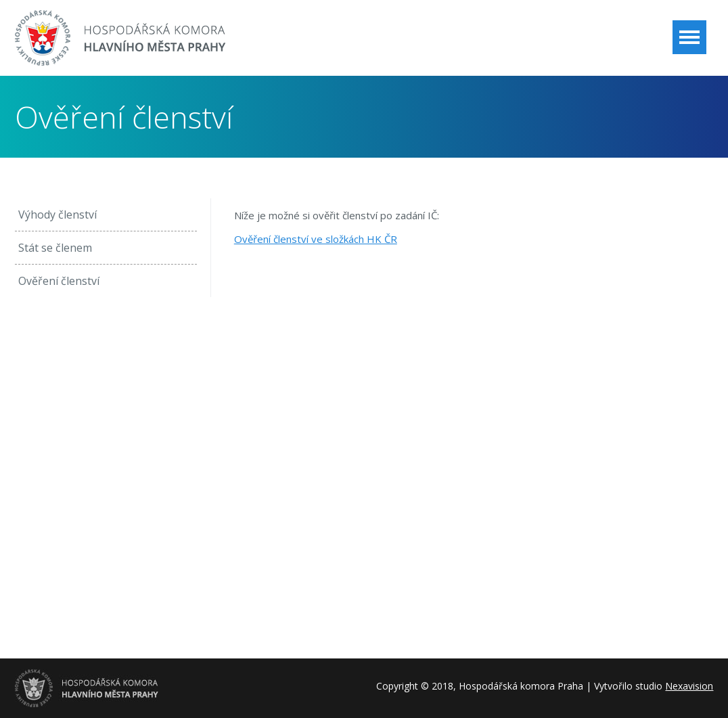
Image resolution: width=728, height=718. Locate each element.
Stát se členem (55, 248)
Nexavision (689, 686)
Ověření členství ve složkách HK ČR (316, 239)
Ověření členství (59, 281)
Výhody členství (58, 215)
